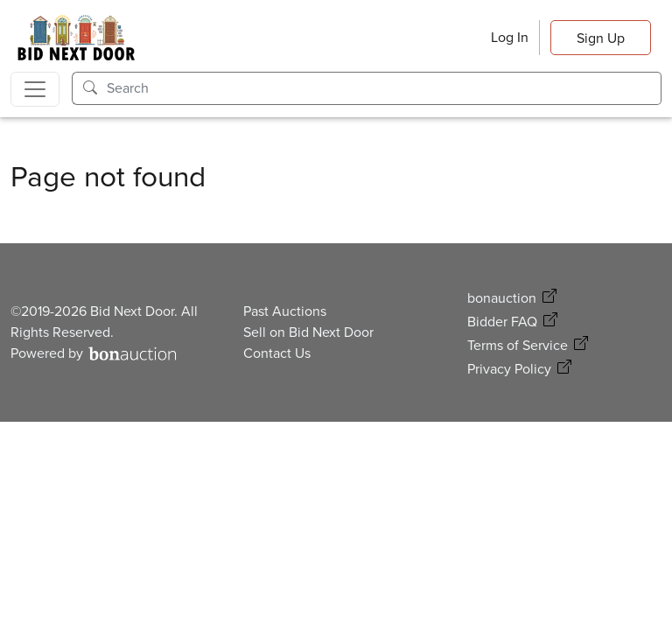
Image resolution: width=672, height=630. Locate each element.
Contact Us (277, 353)
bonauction (502, 298)
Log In (510, 37)
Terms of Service (518, 345)
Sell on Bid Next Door (308, 332)
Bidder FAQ (502, 322)
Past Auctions (285, 311)
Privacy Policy (509, 369)
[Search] (384, 88)
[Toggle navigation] (35, 89)
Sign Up (601, 38)
